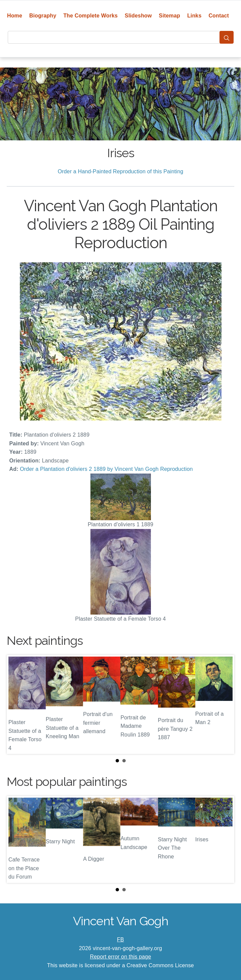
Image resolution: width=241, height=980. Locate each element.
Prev (17, 705)
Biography (43, 16)
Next (224, 705)
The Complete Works (90, 16)
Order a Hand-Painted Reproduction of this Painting (121, 171)
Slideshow (138, 16)
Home (15, 16)
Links (194, 16)
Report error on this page (121, 957)
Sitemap (170, 16)
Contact (219, 16)
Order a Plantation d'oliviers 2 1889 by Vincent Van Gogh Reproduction (106, 469)
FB (120, 940)
